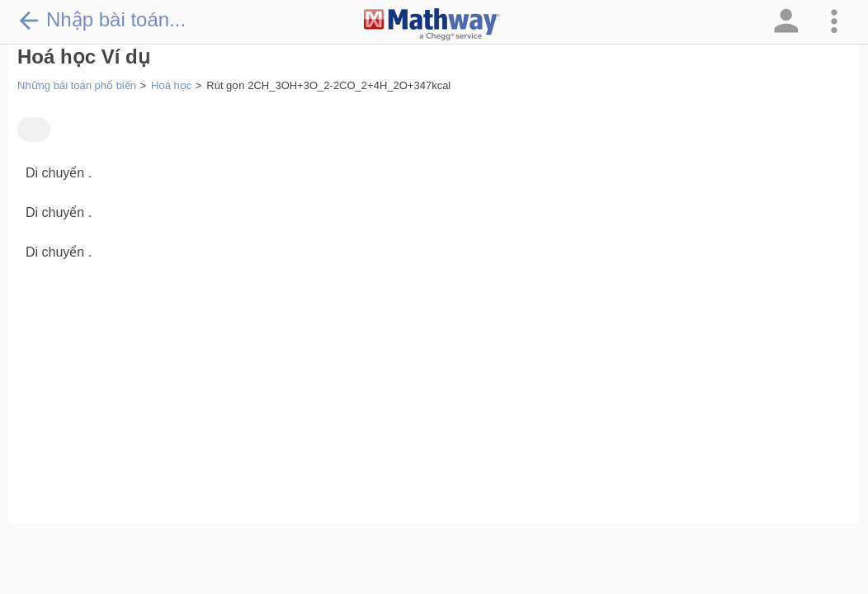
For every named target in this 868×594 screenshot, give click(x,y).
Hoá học (171, 85)
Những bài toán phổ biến (77, 85)
